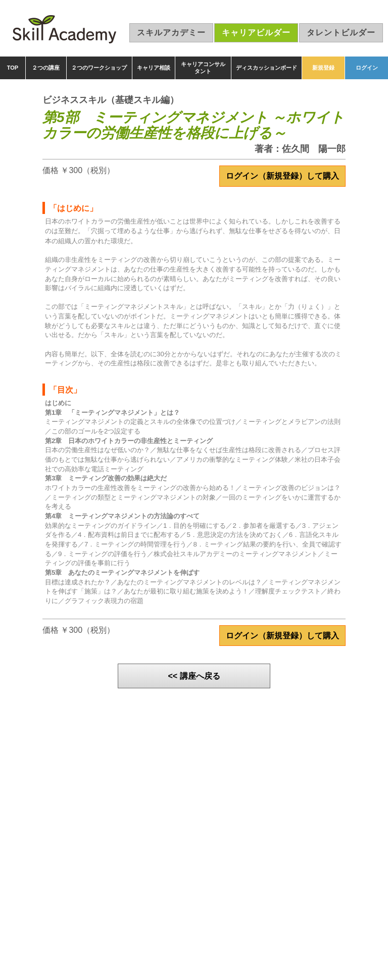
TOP (13, 68)
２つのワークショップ (99, 68)
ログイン (367, 68)
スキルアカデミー (171, 33)
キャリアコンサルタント (203, 68)
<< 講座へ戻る (194, 676)
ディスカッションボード (266, 68)
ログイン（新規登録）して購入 (282, 176)
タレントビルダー (341, 33)
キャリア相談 (154, 68)
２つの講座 (46, 68)
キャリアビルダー (256, 33)
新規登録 (323, 68)
